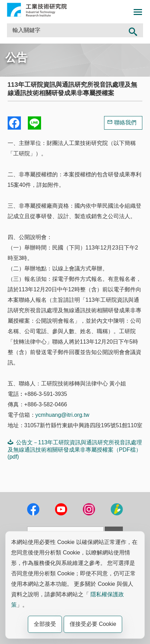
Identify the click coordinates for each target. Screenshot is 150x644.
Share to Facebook (14, 123)
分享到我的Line (34, 123)
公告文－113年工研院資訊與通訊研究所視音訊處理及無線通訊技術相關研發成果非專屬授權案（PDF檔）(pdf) (75, 449)
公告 (16, 58)
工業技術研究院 (37, 10)
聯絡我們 (125, 122)
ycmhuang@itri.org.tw (62, 415)
